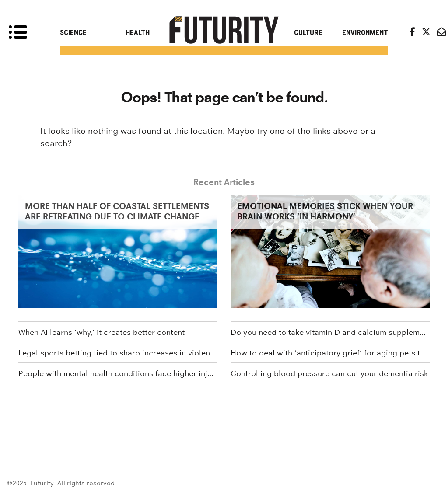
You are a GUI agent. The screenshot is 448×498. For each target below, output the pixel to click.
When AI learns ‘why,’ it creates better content (101, 332)
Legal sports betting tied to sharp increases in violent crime (118, 353)
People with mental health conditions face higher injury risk (118, 373)
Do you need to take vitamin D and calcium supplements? (330, 332)
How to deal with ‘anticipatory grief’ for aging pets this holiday (330, 353)
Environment (365, 32)
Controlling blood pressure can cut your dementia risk (329, 373)
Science (73, 32)
